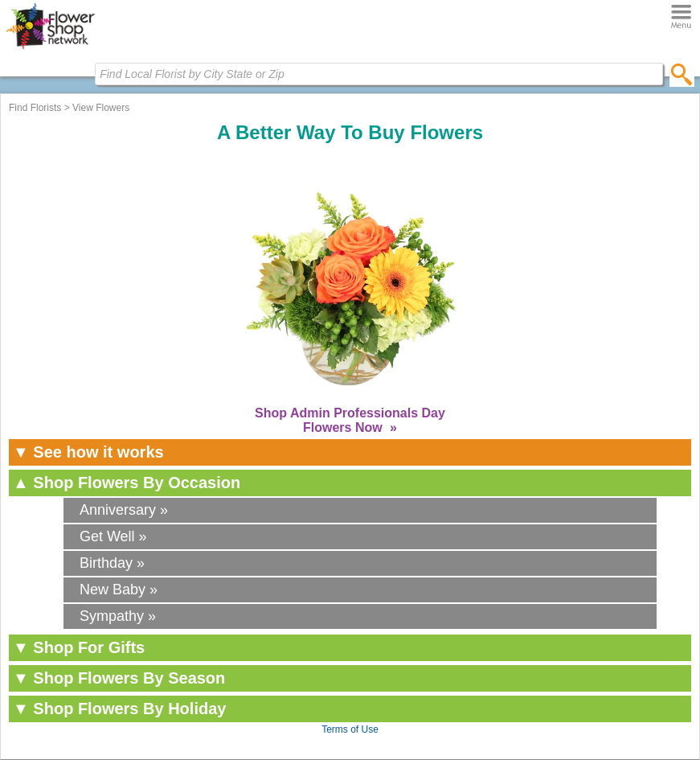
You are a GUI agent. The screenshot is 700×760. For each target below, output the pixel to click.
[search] (682, 74)
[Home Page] (50, 49)
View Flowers (101, 108)
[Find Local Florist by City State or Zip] (379, 74)
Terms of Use (350, 729)
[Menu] (681, 17)
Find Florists (35, 108)
